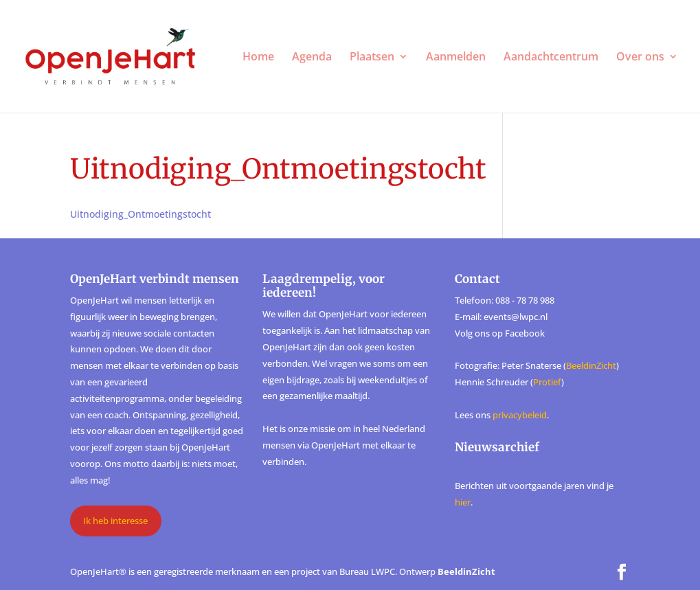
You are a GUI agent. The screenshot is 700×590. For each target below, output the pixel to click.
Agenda (312, 58)
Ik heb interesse (115, 521)
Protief (547, 382)
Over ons (640, 58)
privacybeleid (520, 415)
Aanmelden (456, 58)
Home (258, 58)
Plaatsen (372, 58)
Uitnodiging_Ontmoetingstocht (140, 214)
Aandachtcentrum (551, 58)
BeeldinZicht (591, 365)
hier (463, 502)
